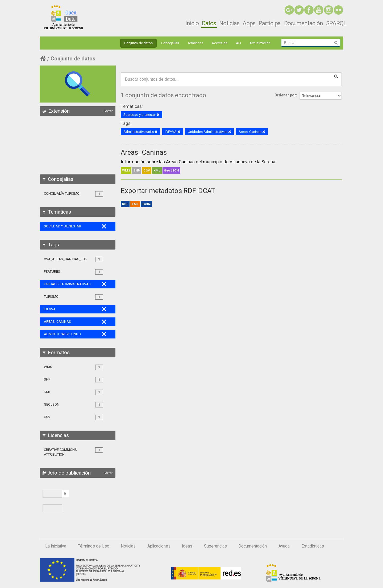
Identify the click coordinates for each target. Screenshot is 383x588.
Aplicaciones (159, 546)
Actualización (260, 43)
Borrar (108, 111)
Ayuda (284, 546)
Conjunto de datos (138, 43)
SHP (137, 170)
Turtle (146, 204)
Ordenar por (285, 95)
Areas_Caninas (144, 152)
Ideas (187, 546)
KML (157, 170)
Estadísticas (313, 546)
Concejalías (170, 43)
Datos (209, 23)
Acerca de (220, 43)
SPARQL (336, 23)
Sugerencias (215, 546)
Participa (270, 23)
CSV (147, 170)
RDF (125, 204)
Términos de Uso (94, 546)
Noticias (229, 23)
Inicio (192, 23)
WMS (126, 170)
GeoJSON (171, 170)
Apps (249, 23)
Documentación (303, 23)
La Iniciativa (56, 546)
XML (135, 204)
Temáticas (195, 43)
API (238, 43)
